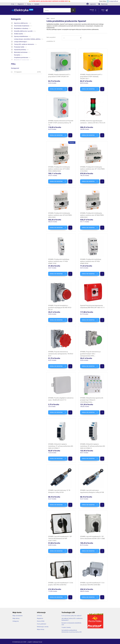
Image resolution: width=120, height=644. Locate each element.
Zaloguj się (16, 621)
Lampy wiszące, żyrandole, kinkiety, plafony (27, 39)
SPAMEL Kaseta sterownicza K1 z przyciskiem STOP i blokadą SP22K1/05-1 (91, 76)
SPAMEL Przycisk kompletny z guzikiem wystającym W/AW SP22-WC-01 (60, 307)
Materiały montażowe (21, 52)
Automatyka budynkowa (22, 26)
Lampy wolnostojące (21, 42)
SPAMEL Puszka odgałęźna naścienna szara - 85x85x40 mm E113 (61, 399)
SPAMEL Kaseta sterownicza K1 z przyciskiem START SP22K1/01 (59, 75)
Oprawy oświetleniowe (21, 36)
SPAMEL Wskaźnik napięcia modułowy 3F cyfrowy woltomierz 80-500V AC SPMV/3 (93, 446)
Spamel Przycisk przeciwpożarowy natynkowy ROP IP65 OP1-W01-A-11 (92, 306)
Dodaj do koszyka (58, 89)
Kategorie (16, 19)
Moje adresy (16, 618)
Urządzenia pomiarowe (21, 57)
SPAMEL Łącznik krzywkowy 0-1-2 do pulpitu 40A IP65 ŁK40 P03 (61, 584)
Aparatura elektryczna (21, 23)
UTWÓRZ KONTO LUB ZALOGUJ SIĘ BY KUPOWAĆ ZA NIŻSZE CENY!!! (50, 1)
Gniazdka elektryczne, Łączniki (23, 31)
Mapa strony (41, 629)
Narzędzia (17, 55)
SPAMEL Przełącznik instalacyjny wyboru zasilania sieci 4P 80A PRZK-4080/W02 (92, 215)
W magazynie (28, 72)
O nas (13, 4)
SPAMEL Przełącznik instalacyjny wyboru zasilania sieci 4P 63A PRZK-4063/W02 (60, 215)
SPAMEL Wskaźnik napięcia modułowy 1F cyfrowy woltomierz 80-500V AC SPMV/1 (61, 446)
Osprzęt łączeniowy (20, 50)
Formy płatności (42, 624)
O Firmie (39, 616)
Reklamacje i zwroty (43, 627)
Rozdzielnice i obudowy (21, 28)
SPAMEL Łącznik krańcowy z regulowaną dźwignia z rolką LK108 (92, 491)
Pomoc (29, 4)
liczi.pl (40, 642)
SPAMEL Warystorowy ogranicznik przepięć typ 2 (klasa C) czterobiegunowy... (92, 400)
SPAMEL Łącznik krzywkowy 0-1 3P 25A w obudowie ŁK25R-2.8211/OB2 (92, 537)
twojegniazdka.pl (114, 1)
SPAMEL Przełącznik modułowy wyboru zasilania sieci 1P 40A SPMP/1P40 (59, 261)
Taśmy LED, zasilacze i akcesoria (24, 44)
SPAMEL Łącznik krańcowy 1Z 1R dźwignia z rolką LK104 (59, 491)
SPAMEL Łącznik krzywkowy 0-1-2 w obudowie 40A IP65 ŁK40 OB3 (92, 584)
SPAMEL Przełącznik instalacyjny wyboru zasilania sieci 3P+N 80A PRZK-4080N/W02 (59, 169)
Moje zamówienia (18, 616)
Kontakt (37, 4)
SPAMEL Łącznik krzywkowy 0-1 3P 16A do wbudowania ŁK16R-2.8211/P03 (60, 538)
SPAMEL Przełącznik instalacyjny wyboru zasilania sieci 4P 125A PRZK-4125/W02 (93, 169)
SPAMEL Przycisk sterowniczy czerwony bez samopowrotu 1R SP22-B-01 (61, 354)
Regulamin (21, 4)
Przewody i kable (19, 47)
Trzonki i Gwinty (66, 627)
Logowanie (91, 4)
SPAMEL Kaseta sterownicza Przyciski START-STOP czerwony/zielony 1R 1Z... (61, 123)
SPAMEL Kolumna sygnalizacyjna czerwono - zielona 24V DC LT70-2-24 (93, 122)
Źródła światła (19, 34)
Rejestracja (103, 4)
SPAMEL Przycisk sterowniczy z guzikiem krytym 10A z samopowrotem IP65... (90, 354)
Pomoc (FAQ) (41, 621)
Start (48, 18)
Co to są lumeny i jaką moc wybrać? (72, 616)
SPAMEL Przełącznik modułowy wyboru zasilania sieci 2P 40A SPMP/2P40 (91, 261)
